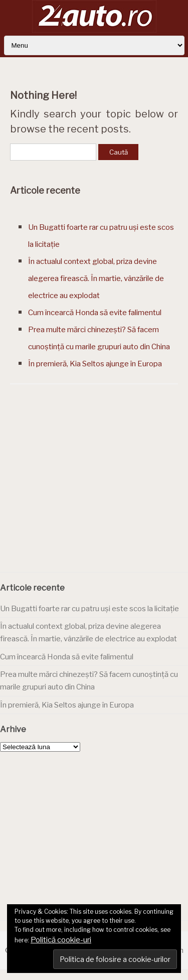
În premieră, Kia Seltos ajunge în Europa (95, 364)
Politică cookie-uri (61, 940)
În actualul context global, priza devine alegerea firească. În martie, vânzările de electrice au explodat (96, 278)
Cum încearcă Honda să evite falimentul (95, 313)
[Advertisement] (94, 491)
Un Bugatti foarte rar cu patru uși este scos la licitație (89, 609)
